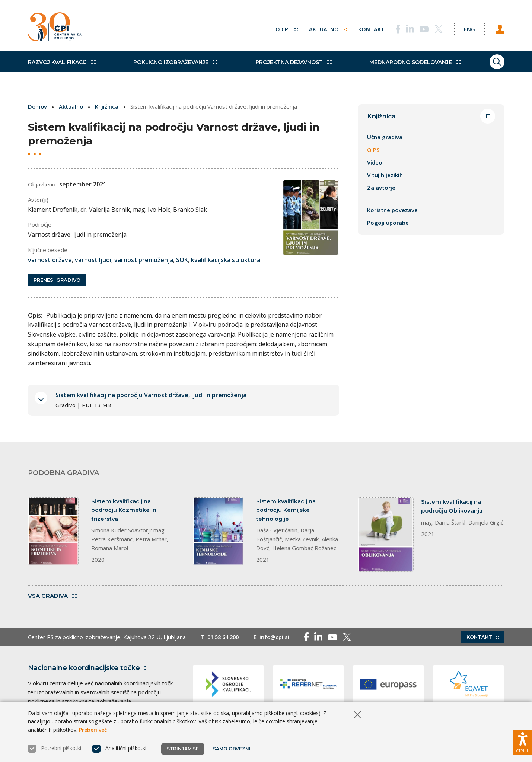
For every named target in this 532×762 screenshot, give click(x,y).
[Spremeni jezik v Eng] (467, 28)
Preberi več (93, 730)
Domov (38, 106)
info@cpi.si (278, 638)
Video (375, 163)
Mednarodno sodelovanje (402, 67)
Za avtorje (381, 188)
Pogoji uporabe (388, 223)
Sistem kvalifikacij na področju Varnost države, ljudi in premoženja (151, 396)
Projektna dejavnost (285, 67)
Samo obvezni (232, 749)
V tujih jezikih (385, 175)
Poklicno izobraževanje (171, 67)
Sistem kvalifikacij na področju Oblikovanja (452, 506)
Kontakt (367, 28)
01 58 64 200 (225, 638)
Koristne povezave (392, 210)
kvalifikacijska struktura (226, 260)
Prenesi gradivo (57, 280)
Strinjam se (183, 749)
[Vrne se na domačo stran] (57, 28)
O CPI (282, 28)
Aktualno (324, 28)
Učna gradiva (385, 137)
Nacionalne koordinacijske (89, 669)
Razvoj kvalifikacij (62, 67)
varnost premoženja (144, 260)
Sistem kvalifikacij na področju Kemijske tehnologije (286, 511)
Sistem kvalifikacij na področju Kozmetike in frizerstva (124, 511)
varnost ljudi (93, 260)
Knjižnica (108, 106)
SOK (182, 260)
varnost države (50, 260)
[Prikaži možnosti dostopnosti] (523, 742)
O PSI (374, 150)
